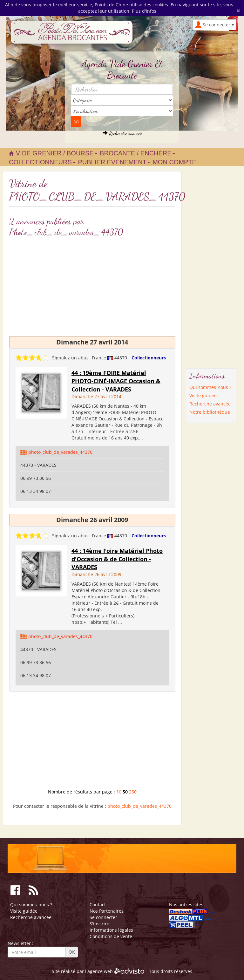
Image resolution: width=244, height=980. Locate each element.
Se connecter (103, 917)
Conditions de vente (111, 936)
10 (119, 792)
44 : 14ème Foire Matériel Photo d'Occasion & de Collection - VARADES (117, 559)
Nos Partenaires (107, 911)
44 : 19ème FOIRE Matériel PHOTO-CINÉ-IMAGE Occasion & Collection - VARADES (116, 381)
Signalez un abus (70, 358)
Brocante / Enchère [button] (137, 153)
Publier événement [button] (114, 162)
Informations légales (111, 930)
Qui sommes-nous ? (210, 387)
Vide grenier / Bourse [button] (57, 153)
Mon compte (174, 162)
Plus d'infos (144, 11)
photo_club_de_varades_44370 (60, 452)
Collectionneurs (149, 358)
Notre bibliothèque (210, 412)
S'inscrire (99, 924)
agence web (100, 971)
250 (133, 792)
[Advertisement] (92, 743)
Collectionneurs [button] (42, 162)
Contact (98, 905)
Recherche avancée (122, 133)
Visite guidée (203, 395)
